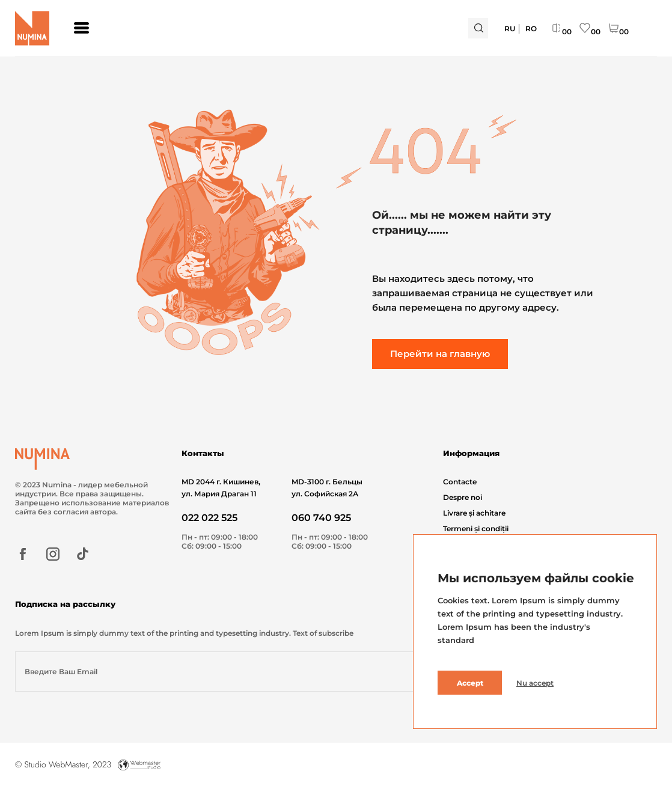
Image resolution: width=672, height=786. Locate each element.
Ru (510, 29)
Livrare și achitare (474, 513)
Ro (531, 29)
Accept (470, 683)
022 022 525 (209, 518)
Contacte (460, 482)
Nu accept (535, 683)
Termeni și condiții (476, 529)
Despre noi (463, 497)
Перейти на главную (440, 354)
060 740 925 (321, 518)
